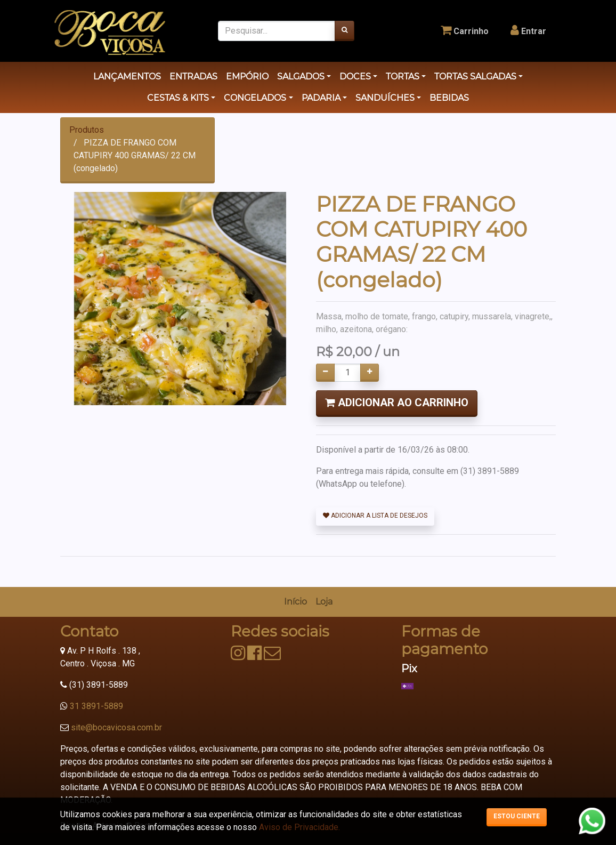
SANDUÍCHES (385, 98)
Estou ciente (517, 816)
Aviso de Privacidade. (299, 827)
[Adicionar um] (370, 373)
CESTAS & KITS (178, 98)
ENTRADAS (193, 77)
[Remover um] (325, 373)
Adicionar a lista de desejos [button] (375, 516)
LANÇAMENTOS (127, 77)
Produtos (87, 130)
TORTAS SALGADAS (475, 77)
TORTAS (403, 77)
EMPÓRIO (247, 77)
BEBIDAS (449, 98)
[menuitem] (295, 602)
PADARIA (321, 98)
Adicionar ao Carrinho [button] (397, 403)
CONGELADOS (255, 98)
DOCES (355, 77)
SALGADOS (301, 77)
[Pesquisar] (345, 31)
